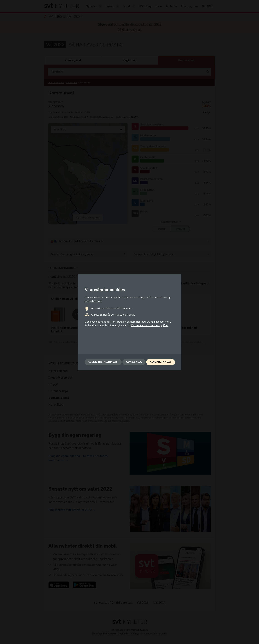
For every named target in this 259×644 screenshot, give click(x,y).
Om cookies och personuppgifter (148, 325)
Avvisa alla (134, 362)
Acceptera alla (160, 362)
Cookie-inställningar (103, 362)
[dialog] (130, 322)
